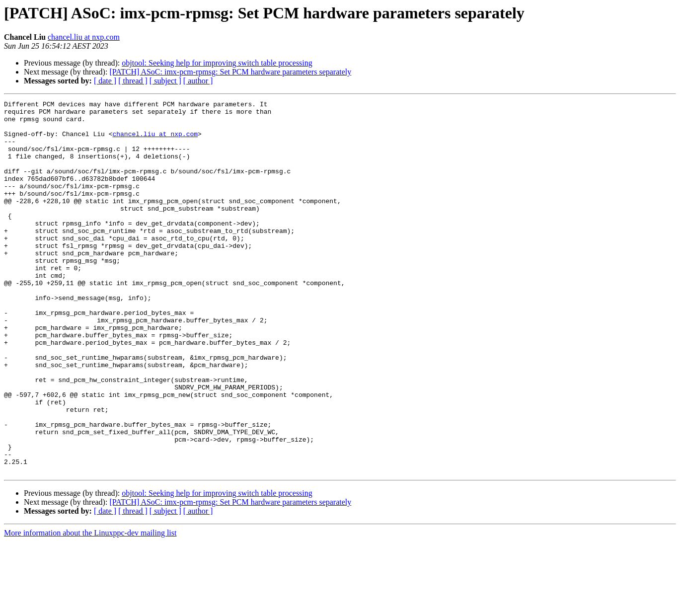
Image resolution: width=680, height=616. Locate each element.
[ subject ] (165, 81)
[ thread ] (133, 81)
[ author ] (198, 81)
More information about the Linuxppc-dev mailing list (90, 607)
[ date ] (105, 81)
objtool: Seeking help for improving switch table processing (217, 63)
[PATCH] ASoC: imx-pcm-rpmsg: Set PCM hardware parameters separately (230, 72)
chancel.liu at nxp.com (84, 37)
